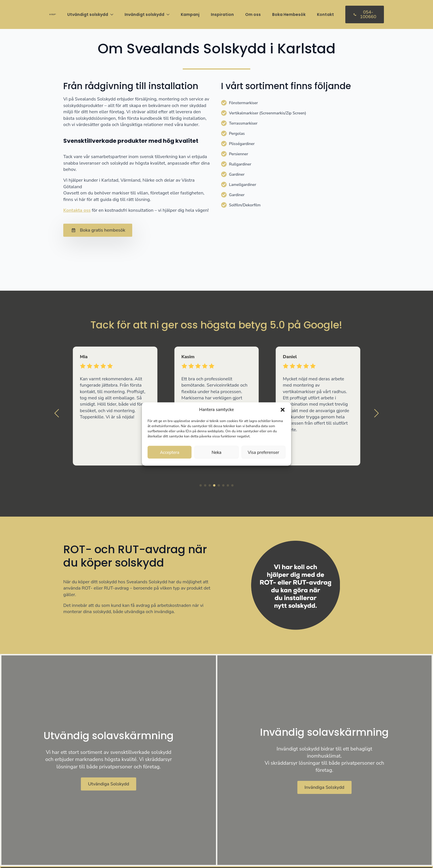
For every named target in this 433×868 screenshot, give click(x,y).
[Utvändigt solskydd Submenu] (113, 14)
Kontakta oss (77, 210)
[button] (283, 410)
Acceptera (170, 452)
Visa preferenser (263, 452)
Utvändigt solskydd (88, 14)
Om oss (253, 14)
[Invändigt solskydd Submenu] (170, 14)
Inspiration (222, 14)
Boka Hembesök (289, 14)
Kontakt (325, 14)
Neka (217, 452)
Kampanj (190, 14)
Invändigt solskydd (144, 14)
